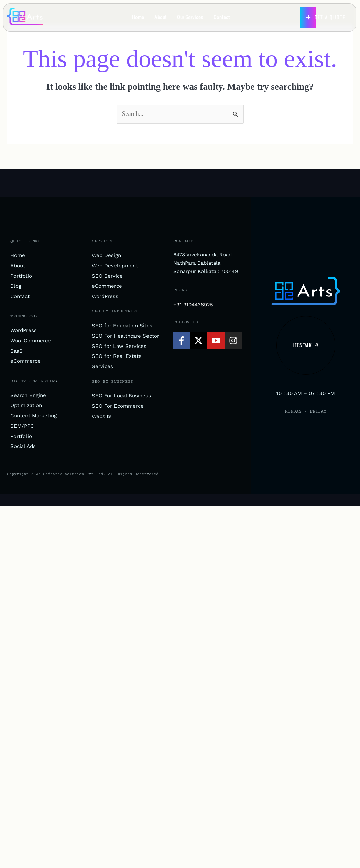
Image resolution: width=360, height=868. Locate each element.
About (161, 17)
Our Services (190, 17)
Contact (222, 17)
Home (138, 17)
